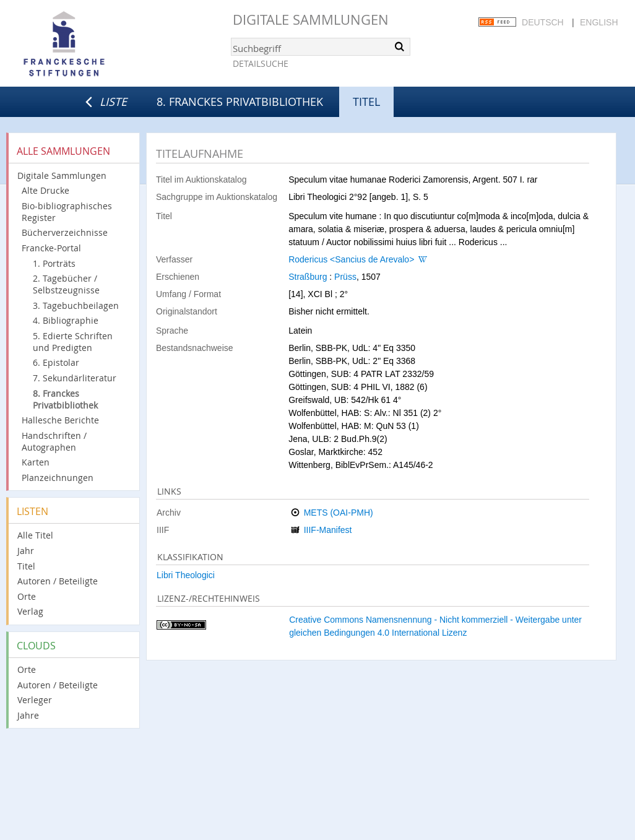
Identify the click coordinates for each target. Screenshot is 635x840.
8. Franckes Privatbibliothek (240, 102)
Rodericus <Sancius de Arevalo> (351, 259)
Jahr (26, 551)
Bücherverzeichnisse (65, 232)
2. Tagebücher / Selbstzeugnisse (66, 284)
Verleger (35, 700)
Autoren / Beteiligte (58, 581)
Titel (26, 566)
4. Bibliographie (66, 320)
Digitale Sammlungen (311, 19)
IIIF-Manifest (328, 530)
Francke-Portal (51, 248)
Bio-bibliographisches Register (67, 212)
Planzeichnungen (58, 478)
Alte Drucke (45, 190)
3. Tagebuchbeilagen (76, 305)
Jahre (28, 715)
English (599, 22)
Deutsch (543, 22)
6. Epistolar (56, 362)
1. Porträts (54, 263)
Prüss (345, 277)
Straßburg (308, 277)
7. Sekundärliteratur (75, 378)
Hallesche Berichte (60, 420)
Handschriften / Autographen (54, 441)
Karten (36, 462)
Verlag (30, 611)
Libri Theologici (186, 575)
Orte (27, 596)
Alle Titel (35, 535)
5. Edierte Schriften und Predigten (73, 342)
